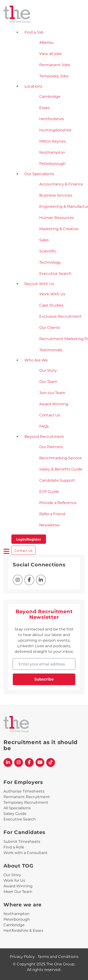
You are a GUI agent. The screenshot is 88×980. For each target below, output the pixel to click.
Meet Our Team (18, 892)
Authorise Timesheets (24, 791)
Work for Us (14, 880)
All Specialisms (17, 808)
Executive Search (20, 819)
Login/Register (29, 539)
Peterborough (17, 919)
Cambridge (14, 925)
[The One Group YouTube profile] (40, 762)
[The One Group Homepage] (44, 15)
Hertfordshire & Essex (23, 931)
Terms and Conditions (58, 957)
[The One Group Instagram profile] (19, 762)
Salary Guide (15, 814)
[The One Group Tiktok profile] (51, 762)
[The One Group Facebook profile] (29, 762)
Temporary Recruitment (26, 802)
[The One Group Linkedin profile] (8, 762)
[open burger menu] (7, 551)
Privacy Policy (22, 957)
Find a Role (14, 847)
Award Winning (18, 886)
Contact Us (23, 551)
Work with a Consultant (26, 853)
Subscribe (44, 679)
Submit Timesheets (22, 842)
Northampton (16, 914)
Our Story (12, 875)
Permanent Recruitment (27, 797)
